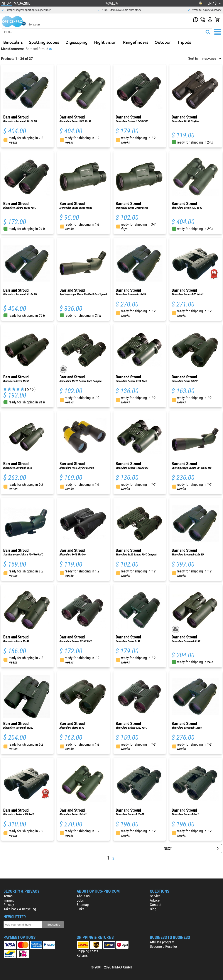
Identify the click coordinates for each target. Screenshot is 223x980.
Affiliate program (162, 942)
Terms (8, 896)
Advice (155, 900)
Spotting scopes (44, 42)
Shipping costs (87, 951)
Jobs (80, 900)
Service (155, 896)
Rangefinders (136, 42)
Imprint (9, 900)
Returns (82, 955)
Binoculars (13, 42)
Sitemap (83, 905)
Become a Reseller (163, 946)
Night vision (105, 42)
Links (81, 909)
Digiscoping (77, 42)
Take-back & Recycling (20, 909)
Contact (156, 905)
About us (83, 896)
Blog (153, 909)
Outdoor (163, 42)
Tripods (184, 42)
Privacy (9, 905)
